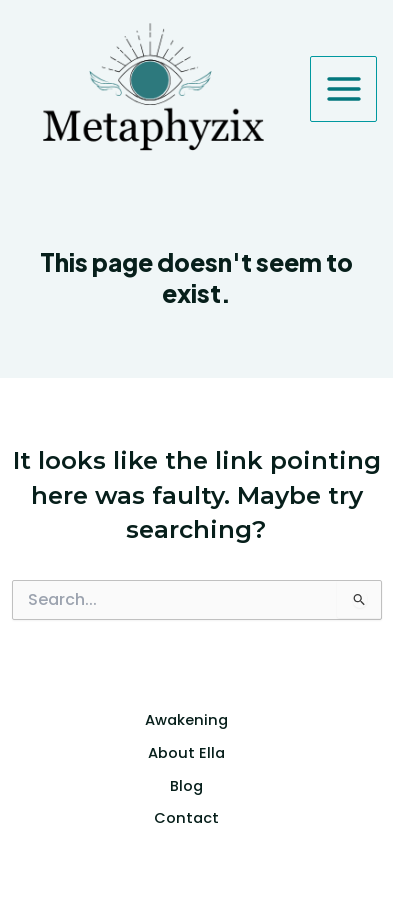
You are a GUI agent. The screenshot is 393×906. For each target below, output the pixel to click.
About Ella (186, 753)
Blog (186, 786)
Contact (186, 818)
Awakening (186, 720)
